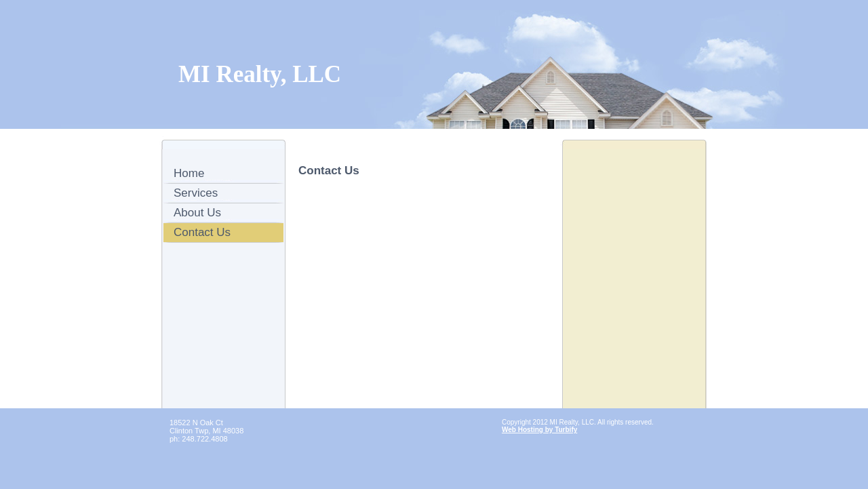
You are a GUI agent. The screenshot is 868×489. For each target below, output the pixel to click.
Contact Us (202, 232)
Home (189, 173)
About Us (197, 213)
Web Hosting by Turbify (539, 430)
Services (196, 193)
